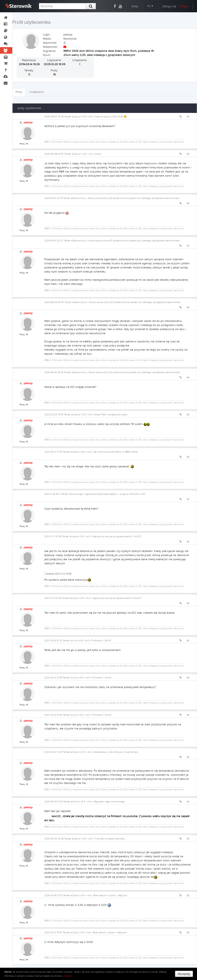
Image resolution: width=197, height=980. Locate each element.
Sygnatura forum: (49, 53)
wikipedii (67, 976)
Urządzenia (36, 92)
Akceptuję (184, 974)
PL (150, 6)
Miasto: (47, 39)
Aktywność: (50, 43)
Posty (19, 92)
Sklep (135, 6)
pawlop (28, 123)
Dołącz (184, 6)
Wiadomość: (50, 47)
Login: (47, 35)
